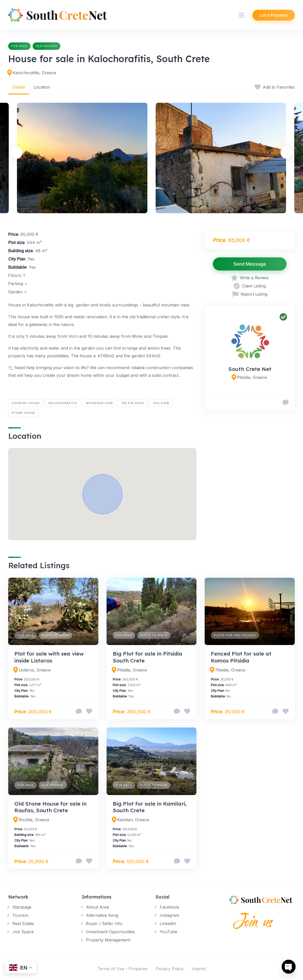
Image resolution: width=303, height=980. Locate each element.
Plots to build (55, 635)
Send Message (250, 264)
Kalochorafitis (63, 403)
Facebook (169, 907)
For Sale (19, 46)
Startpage (22, 907)
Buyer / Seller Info (104, 923)
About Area (97, 907)
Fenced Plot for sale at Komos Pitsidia (241, 657)
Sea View (161, 403)
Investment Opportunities (111, 932)
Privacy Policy (170, 969)
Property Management (108, 940)
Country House (26, 403)
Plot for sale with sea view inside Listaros (49, 657)
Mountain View (100, 403)
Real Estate (23, 923)
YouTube (168, 932)
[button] (102, 494)
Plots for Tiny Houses (235, 635)
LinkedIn (168, 923)
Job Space (23, 932)
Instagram (169, 915)
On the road (133, 403)
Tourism (20, 915)
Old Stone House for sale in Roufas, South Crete (50, 807)
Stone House (23, 413)
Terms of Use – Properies (122, 969)
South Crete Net (250, 369)
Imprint (199, 969)
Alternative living (102, 915)
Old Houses (46, 46)
